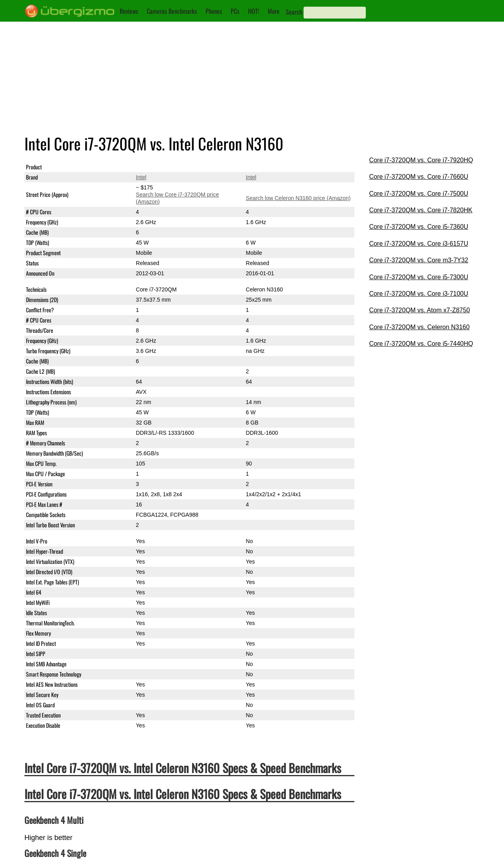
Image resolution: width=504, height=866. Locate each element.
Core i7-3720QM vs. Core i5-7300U (419, 277)
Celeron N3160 (264, 167)
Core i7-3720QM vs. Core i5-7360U (419, 227)
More (274, 11)
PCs (235, 11)
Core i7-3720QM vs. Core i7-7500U (419, 194)
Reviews (129, 11)
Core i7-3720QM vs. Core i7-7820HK (421, 210)
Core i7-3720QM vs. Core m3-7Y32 (419, 260)
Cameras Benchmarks (172, 11)
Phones (214, 11)
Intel (141, 177)
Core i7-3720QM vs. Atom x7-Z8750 (419, 310)
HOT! (254, 11)
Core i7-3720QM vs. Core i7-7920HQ (421, 160)
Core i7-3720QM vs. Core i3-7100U (419, 294)
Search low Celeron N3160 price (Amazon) (298, 198)
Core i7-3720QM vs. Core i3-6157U (419, 244)
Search (294, 12)
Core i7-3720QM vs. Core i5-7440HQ (421, 344)
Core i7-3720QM (156, 167)
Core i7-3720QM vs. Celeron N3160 (419, 327)
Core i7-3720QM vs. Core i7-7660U (419, 177)
